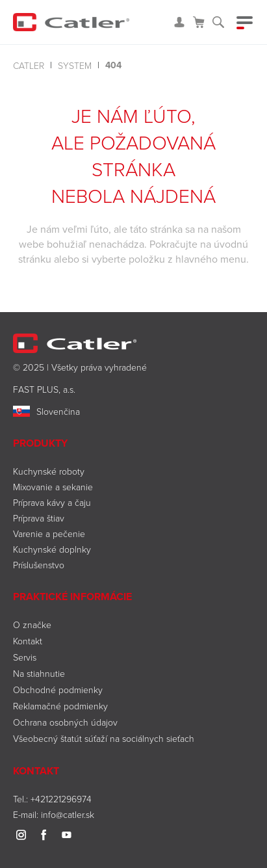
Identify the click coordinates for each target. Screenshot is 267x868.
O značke (32, 625)
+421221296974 (61, 799)
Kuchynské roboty (49, 471)
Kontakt (28, 641)
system (75, 65)
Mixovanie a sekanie (53, 487)
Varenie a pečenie (49, 533)
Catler (29, 65)
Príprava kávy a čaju (52, 502)
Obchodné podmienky (58, 690)
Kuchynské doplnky (52, 549)
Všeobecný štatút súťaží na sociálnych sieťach (104, 738)
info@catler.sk (68, 814)
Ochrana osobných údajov (65, 722)
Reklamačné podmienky (60, 706)
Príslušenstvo (39, 565)
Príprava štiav (39, 518)
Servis (25, 657)
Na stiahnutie (39, 673)
